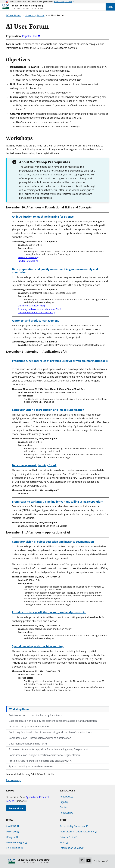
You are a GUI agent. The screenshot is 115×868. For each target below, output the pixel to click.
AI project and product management (29, 726)
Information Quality (71, 848)
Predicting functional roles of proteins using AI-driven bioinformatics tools (50, 732)
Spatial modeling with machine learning (31, 766)
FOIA (63, 842)
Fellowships (66, 813)
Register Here (30, 36)
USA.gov (11, 837)
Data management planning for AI (28, 744)
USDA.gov (11, 832)
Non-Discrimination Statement (77, 832)
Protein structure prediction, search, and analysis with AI (40, 761)
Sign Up (64, 802)
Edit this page (100, 861)
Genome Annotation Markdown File (36, 313)
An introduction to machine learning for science (35, 715)
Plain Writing (13, 848)
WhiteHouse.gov (15, 842)
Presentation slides (27, 257)
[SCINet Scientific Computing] (28, 7)
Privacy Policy (67, 837)
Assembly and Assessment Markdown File (39, 309)
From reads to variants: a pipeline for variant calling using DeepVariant (48, 749)
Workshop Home (19, 709)
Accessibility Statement (73, 826)
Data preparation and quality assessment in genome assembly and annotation (53, 721)
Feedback (65, 797)
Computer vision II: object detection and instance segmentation (44, 755)
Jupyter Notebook (27, 261)
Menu (110, 7)
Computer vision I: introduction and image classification (40, 738)
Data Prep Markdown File (30, 306)
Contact (64, 807)
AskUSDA (11, 826)
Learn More (16, 808)
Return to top (13, 780)
